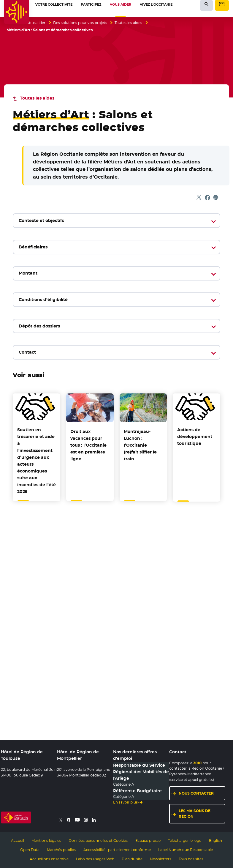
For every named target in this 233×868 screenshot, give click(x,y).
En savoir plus (125, 802)
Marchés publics (61, 850)
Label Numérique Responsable (186, 850)
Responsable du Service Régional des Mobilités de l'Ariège (141, 772)
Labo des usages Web (95, 859)
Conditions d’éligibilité (43, 300)
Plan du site (132, 859)
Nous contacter (196, 793)
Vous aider (36, 23)
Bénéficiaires (33, 247)
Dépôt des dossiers (39, 326)
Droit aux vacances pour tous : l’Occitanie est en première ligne (88, 445)
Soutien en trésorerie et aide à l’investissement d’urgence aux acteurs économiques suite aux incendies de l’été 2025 (37, 460)
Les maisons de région (195, 814)
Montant (28, 273)
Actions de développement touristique (195, 437)
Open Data (30, 850)
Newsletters (161, 859)
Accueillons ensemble (49, 859)
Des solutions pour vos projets (80, 23)
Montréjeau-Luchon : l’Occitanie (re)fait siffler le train (140, 445)
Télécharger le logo (185, 841)
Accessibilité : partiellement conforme (117, 850)
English (215, 841)
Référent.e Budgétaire (137, 791)
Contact (27, 352)
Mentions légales (46, 841)
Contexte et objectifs (41, 220)
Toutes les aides (128, 23)
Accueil (18, 841)
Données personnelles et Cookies (98, 841)
